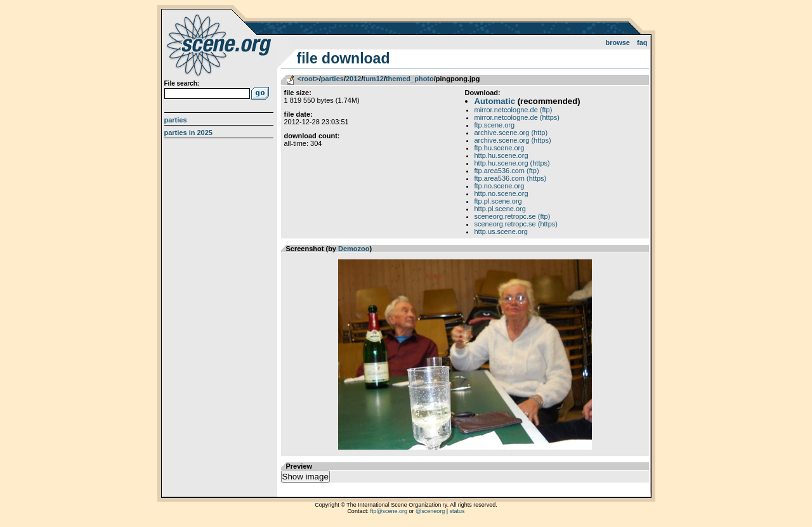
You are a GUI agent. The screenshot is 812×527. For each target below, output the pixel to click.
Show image (305, 477)
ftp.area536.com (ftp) (507, 171)
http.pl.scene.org (500, 209)
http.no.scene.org (501, 193)
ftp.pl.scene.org (498, 201)
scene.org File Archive (220, 44)
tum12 (373, 79)
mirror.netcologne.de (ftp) (514, 110)
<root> (308, 79)
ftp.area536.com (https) (511, 178)
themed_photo (410, 79)
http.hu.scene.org (501, 155)
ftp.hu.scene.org (500, 148)
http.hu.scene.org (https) (512, 163)
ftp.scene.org (495, 125)
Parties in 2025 (188, 133)
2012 (353, 79)
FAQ (642, 42)
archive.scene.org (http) (511, 133)
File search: (182, 83)
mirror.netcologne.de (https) (517, 117)
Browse (618, 42)
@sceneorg (430, 511)
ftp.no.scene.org (500, 186)
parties (332, 79)
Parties (176, 120)
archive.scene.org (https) (513, 140)
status (457, 511)
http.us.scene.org (501, 231)
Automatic (495, 101)
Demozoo (354, 249)
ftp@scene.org (389, 511)
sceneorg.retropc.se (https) (516, 224)
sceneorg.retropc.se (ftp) (513, 216)
